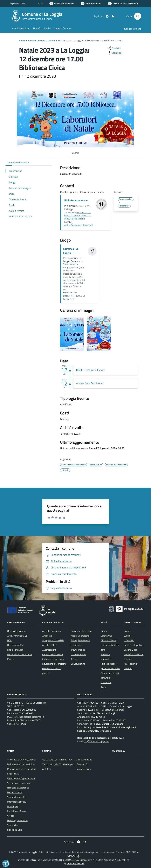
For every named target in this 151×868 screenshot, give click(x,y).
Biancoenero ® (87, 860)
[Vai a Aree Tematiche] (91, 4)
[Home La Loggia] (38, 16)
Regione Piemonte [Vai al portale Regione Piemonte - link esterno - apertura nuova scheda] (18, 3)
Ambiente (47, 636)
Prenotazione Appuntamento (21, 778)
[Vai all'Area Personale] (123, 4)
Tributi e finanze (108, 640)
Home (22, 40)
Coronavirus (106, 636)
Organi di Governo (16, 631)
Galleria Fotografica (133, 645)
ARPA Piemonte (84, 760)
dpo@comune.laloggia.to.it (97, 741)
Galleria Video (130, 650)
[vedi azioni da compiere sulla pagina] (115, 53)
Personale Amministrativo (20, 654)
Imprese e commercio (81, 631)
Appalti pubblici (50, 645)
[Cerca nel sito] (138, 16)
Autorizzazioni (49, 650)
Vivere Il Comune (37, 40)
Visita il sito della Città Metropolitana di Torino (64, 764)
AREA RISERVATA (74, 863)
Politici (10, 659)
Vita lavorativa (78, 664)
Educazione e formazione (54, 664)
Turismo (75, 659)
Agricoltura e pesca (52, 631)
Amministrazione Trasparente (21, 760)
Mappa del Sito (15, 830)
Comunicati (106, 682)
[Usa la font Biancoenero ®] (62, 4)
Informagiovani (84, 769)
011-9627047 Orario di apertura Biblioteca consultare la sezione (78, 215)
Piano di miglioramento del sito (22, 769)
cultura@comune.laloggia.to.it (79, 225)
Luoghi (127, 636)
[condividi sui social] (114, 48)
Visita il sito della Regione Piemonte (60, 760)
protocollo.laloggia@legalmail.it (29, 717)
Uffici (10, 640)
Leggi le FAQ (13, 774)
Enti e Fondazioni (16, 650)
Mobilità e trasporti (80, 636)
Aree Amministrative (17, 636)
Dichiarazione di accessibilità (21, 764)
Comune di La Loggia (42, 14)
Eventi (52, 40)
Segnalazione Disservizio (19, 783)
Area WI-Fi (82, 764)
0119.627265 (18, 706)
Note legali (13, 806)
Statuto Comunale (16, 797)
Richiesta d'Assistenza (18, 788)
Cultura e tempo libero (53, 659)
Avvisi (104, 687)
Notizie (104, 631)
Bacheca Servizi (15, 792)
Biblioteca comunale (76, 200)
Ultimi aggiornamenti (17, 820)
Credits (11, 816)
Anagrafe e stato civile (53, 640)
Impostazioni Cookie (17, 811)
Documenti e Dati (16, 645)
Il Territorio (129, 640)
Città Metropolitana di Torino (37, 19)
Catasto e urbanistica (53, 654)
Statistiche (13, 825)
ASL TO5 (47, 769)
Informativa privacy (17, 802)
